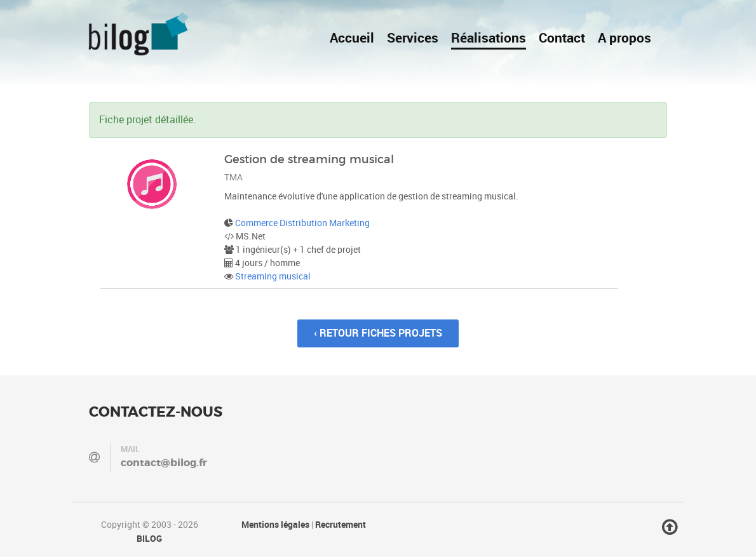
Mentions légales (275, 525)
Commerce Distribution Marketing (302, 223)
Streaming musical (273, 277)
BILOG (149, 539)
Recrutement (341, 525)
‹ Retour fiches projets (378, 333)
